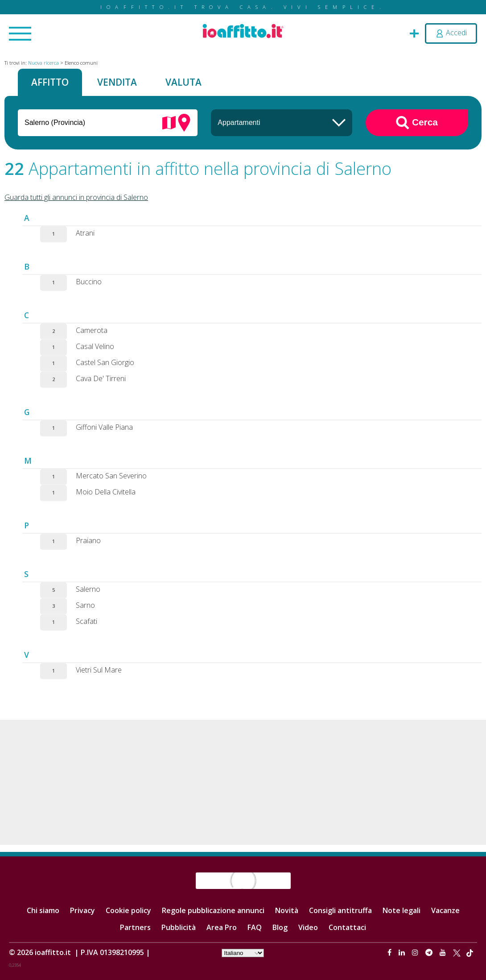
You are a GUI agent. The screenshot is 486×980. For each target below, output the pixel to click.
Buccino (89, 282)
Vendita (117, 82)
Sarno (85, 605)
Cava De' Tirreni (101, 378)
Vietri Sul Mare (99, 670)
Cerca (417, 123)
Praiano (88, 540)
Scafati (86, 621)
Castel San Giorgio (105, 362)
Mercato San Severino (111, 476)
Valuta (183, 82)
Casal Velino (95, 346)
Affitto (50, 82)
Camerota (92, 330)
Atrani (85, 233)
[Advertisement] (243, 782)
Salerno (88, 589)
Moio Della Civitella (106, 492)
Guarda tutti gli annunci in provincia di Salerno (76, 197)
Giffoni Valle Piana (104, 427)
